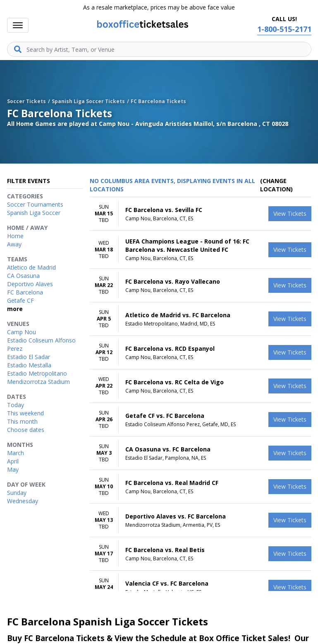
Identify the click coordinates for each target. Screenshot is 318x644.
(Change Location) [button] (276, 185)
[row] (201, 214)
